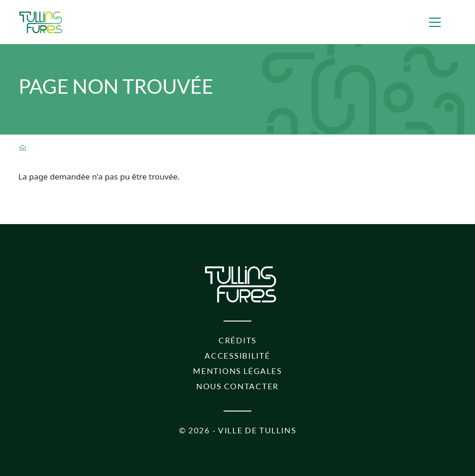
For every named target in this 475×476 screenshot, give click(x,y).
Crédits (237, 340)
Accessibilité (237, 356)
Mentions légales (237, 371)
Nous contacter (237, 386)
